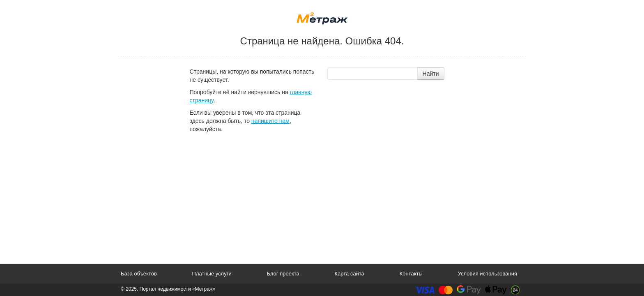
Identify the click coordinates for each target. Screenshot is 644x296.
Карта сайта (350, 274)
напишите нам (270, 121)
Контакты (411, 274)
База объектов (139, 274)
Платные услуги (212, 274)
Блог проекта (283, 274)
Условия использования (488, 274)
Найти (431, 74)
